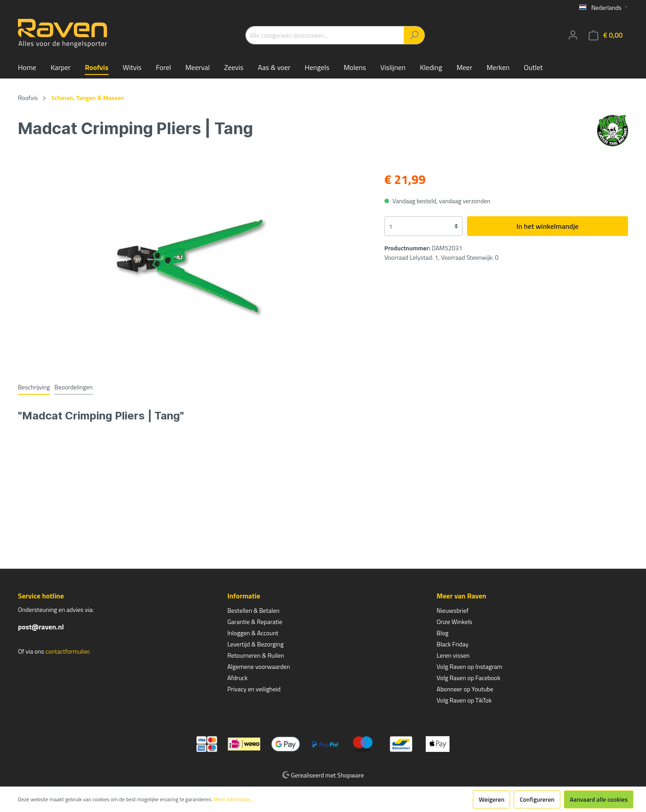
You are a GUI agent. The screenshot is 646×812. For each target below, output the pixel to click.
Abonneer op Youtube (465, 689)
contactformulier (67, 651)
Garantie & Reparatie (255, 622)
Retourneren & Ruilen (256, 655)
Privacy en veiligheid (254, 689)
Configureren (537, 799)
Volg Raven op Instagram (469, 666)
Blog (442, 633)
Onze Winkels (454, 622)
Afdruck (238, 678)
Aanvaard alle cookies (599, 799)
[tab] (34, 387)
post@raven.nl (41, 627)
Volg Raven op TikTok (464, 700)
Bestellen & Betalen (253, 610)
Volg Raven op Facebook (468, 678)
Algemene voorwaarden (259, 666)
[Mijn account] (573, 35)
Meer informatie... (234, 799)
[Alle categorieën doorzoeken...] (325, 35)
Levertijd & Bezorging (256, 644)
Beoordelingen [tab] (73, 387)
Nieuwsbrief (452, 610)
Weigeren (491, 799)
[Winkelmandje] (606, 35)
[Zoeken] (414, 35)
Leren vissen (453, 655)
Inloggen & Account (253, 633)
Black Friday (452, 644)
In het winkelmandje (547, 226)
